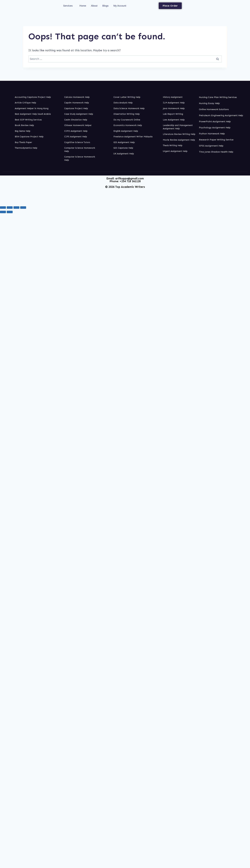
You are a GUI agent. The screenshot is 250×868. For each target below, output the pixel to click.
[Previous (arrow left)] (3, 212)
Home (83, 6)
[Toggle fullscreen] (10, 207)
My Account (120, 6)
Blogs (106, 6)
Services (68, 6)
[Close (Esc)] (23, 207)
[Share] (16, 207)
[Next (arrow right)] (10, 212)
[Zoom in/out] (3, 207)
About (94, 6)
